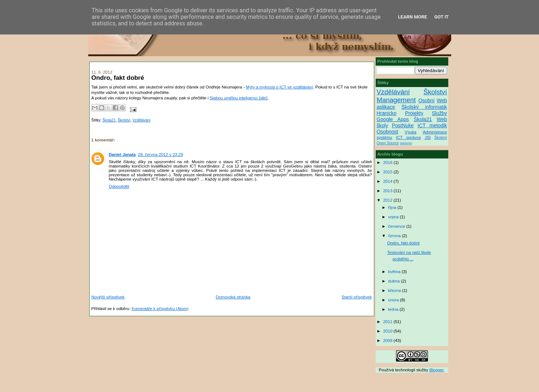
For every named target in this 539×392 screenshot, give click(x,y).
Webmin (406, 143)
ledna (394, 309)
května (395, 272)
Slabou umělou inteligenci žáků (239, 98)
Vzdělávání (142, 120)
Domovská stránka (233, 297)
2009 (388, 341)
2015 (388, 172)
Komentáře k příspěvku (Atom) (160, 309)
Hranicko (387, 113)
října (393, 207)
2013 (388, 191)
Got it (441, 17)
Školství (124, 120)
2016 (388, 162)
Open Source (388, 143)
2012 (388, 200)
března (395, 290)
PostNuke (403, 125)
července (397, 226)
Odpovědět (119, 186)
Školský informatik (424, 107)
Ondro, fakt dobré (403, 243)
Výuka (411, 132)
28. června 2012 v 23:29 (160, 154)
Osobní (427, 100)
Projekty (414, 113)
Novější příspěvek (108, 297)
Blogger (436, 370)
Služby (440, 113)
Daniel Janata (123, 154)
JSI (428, 137)
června (395, 236)
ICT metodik (432, 125)
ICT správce (409, 137)
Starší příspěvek (357, 297)
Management (396, 100)
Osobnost (387, 132)
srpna (394, 217)
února (394, 300)
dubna (394, 281)
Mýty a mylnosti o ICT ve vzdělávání (280, 87)
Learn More (413, 17)
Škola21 (109, 120)
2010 (388, 331)
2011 (388, 322)
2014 (388, 181)
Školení (441, 138)
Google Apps (393, 119)
